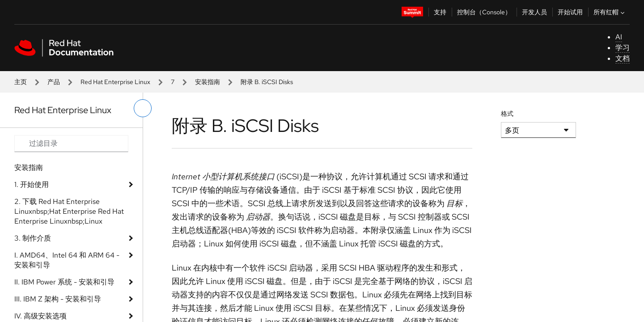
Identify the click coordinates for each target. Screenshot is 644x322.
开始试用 (570, 12)
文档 (623, 58)
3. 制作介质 (33, 238)
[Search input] (71, 144)
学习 (623, 48)
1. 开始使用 (32, 184)
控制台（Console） (484, 12)
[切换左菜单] (143, 108)
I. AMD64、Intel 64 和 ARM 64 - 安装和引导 (67, 260)
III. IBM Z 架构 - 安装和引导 (58, 299)
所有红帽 (610, 12)
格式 (507, 114)
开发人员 (534, 12)
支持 (440, 12)
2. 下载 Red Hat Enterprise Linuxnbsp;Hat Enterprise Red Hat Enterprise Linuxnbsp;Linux (69, 211)
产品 (54, 82)
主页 (21, 82)
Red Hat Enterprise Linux (115, 82)
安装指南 (208, 82)
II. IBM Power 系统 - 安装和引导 (64, 282)
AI (619, 37)
